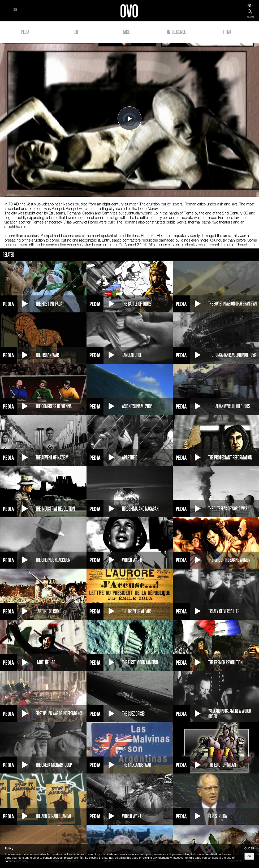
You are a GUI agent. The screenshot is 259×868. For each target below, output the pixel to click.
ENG (249, 6)
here (82, 858)
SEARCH (251, 17)
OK (249, 856)
